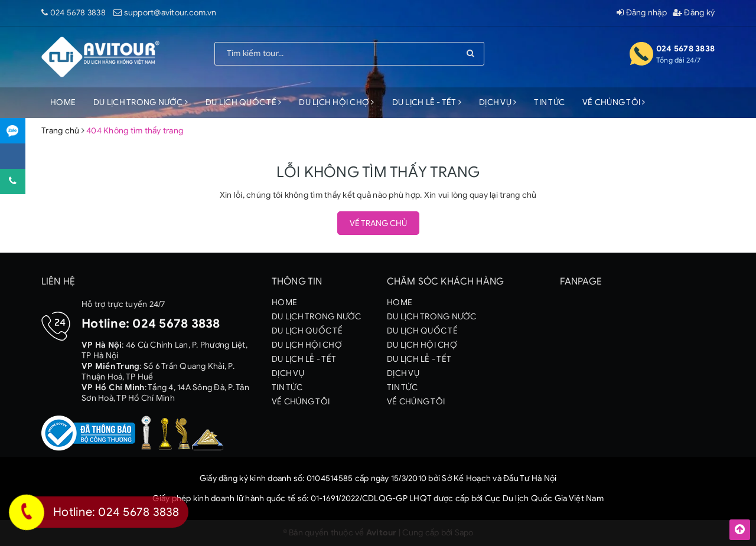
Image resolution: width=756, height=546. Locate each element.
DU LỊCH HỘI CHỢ (336, 102)
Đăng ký (694, 13)
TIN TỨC (549, 102)
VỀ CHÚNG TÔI (614, 102)
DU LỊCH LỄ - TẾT (427, 102)
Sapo (464, 533)
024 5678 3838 (78, 13)
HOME (63, 102)
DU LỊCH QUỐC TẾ (243, 102)
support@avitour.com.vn (170, 13)
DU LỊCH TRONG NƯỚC (141, 102)
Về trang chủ (378, 223)
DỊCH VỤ (498, 102)
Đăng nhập (642, 13)
